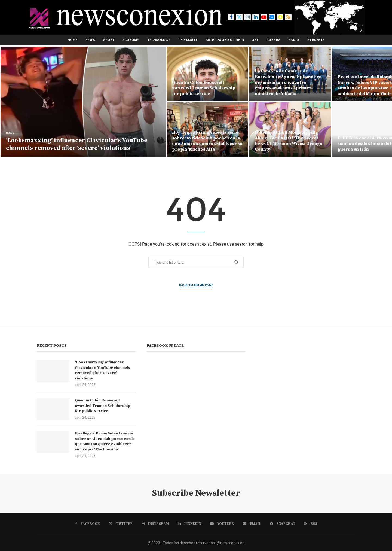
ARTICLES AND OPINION (225, 40)
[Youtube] (264, 17)
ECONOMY (131, 40)
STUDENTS (316, 40)
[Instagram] (247, 17)
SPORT (109, 40)
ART (255, 40)
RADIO (294, 40)
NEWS (90, 40)
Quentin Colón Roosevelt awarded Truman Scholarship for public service (204, 88)
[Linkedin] (256, 17)
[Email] (272, 17)
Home (72, 40)
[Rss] (288, 17)
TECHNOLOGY (159, 40)
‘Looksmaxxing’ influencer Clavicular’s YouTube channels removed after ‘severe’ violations (77, 144)
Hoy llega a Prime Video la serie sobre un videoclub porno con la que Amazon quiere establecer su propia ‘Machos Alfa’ (207, 141)
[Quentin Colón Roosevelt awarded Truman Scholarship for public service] (207, 74)
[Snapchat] (280, 17)
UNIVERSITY (188, 40)
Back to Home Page (196, 285)
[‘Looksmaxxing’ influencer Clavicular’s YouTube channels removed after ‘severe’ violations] (83, 102)
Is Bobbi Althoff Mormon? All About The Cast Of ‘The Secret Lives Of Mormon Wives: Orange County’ (289, 141)
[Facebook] (231, 17)
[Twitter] (239, 17)
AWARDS (273, 40)
